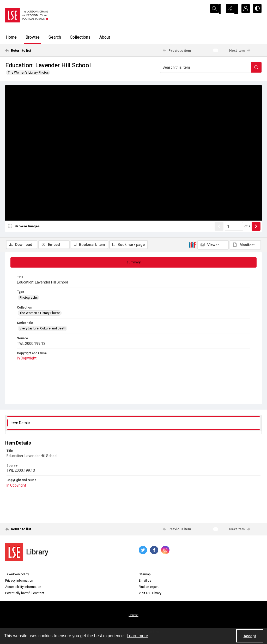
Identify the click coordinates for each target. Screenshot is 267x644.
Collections (80, 37)
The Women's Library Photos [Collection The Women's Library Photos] (40, 314)
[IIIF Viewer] (213, 88)
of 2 (247, 242)
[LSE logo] (27, 15)
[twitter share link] (143, 551)
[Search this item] (206, 67)
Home (11, 37)
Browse (33, 37)
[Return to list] (40, 50)
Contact (133, 616)
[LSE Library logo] (27, 553)
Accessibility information (23, 588)
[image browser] (25, 242)
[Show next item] (256, 242)
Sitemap (145, 575)
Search (55, 37)
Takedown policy (17, 575)
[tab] (133, 263)
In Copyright (27, 359)
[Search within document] (256, 67)
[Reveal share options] (230, 9)
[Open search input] (217, 9)
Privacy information (19, 582)
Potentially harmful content (25, 594)
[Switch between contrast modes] (257, 9)
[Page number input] (234, 242)
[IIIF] (192, 88)
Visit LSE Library (150, 594)
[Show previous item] (219, 242)
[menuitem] (133, 616)
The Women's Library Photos (28, 73)
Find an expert (149, 588)
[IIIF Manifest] (245, 88)
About (105, 37)
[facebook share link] (154, 551)
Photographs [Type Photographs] (29, 298)
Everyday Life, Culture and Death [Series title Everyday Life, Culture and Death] (43, 329)
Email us (145, 582)
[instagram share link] (165, 551)
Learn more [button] (137, 636)
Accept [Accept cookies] (250, 636)
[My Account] (244, 9)
